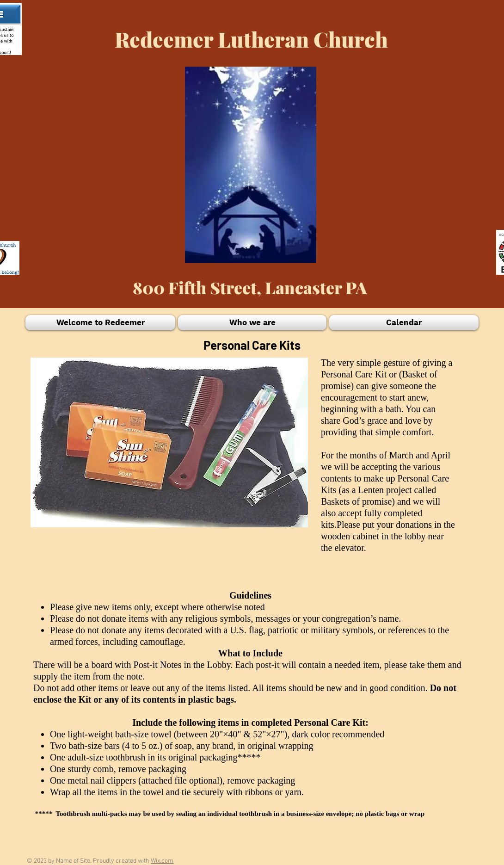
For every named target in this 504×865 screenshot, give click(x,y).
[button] (101, 323)
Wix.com (162, 861)
